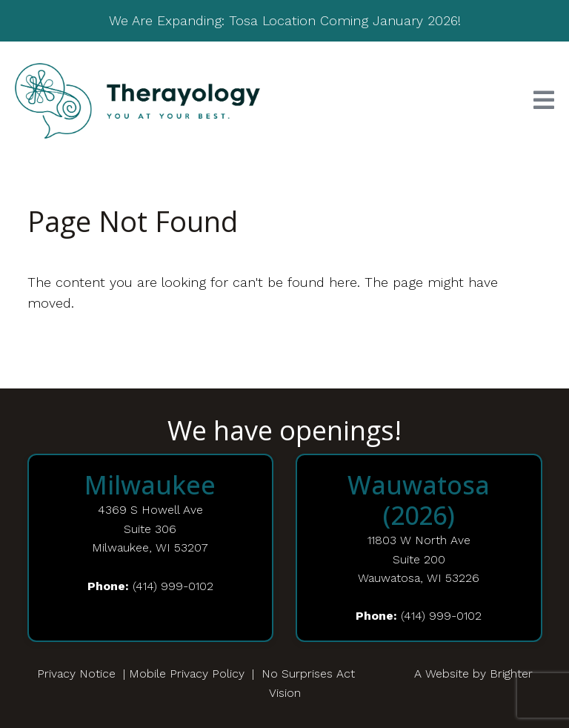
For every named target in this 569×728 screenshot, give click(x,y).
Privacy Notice (76, 674)
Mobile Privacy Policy (187, 674)
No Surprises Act (308, 674)
